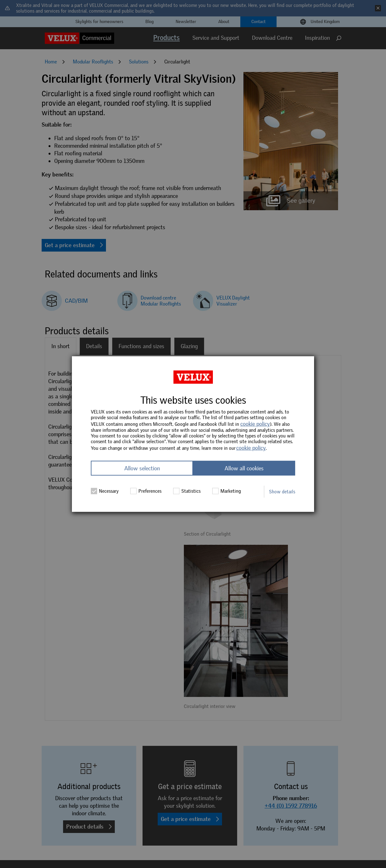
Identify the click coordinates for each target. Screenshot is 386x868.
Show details (282, 491)
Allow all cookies (244, 468)
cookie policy (255, 424)
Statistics (187, 491)
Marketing (227, 491)
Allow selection (142, 468)
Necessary (105, 491)
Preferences (146, 491)
